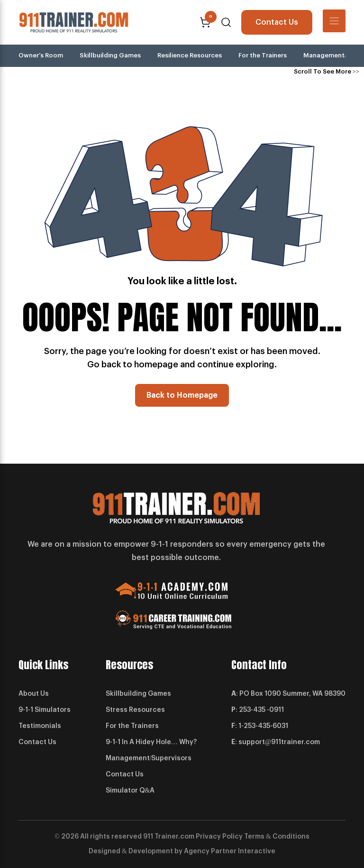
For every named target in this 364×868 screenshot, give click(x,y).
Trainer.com (174, 837)
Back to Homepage (182, 395)
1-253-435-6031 (263, 726)
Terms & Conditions (277, 837)
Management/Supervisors (149, 758)
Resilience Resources (190, 55)
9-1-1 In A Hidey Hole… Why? (151, 742)
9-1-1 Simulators (45, 710)
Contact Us (277, 22)
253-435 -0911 (261, 710)
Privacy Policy (219, 837)
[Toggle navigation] (334, 21)
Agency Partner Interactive (230, 851)
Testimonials (40, 726)
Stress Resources (135, 710)
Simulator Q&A (130, 791)
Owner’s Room (41, 55)
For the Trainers (263, 55)
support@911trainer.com (279, 742)
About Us (34, 694)
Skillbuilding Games (110, 55)
